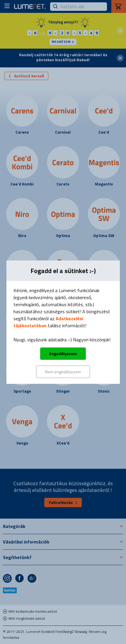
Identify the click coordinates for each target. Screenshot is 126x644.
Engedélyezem (63, 353)
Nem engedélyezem (63, 372)
